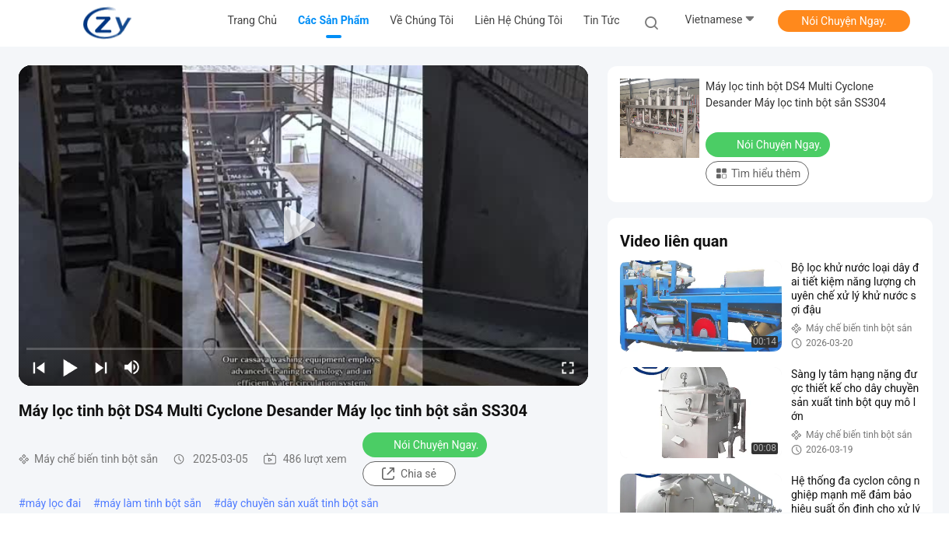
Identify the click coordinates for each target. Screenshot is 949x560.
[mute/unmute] (132, 367)
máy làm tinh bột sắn (151, 503)
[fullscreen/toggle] (568, 367)
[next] (101, 367)
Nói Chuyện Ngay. (844, 21)
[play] (303, 226)
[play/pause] (70, 367)
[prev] (39, 367)
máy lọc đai (53, 503)
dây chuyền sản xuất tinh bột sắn (299, 503)
